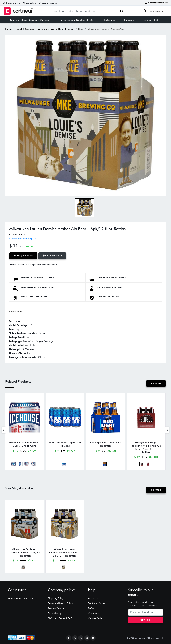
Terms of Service (56, 608)
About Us (93, 598)
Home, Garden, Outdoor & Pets (76, 20)
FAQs (91, 608)
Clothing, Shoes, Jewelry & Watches (30, 20)
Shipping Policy (56, 598)
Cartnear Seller (95, 618)
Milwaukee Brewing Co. (23, 238)
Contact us (93, 613)
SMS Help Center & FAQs (61, 618)
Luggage (129, 20)
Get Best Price (52, 256)
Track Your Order (96, 603)
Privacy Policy (55, 613)
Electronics (109, 20)
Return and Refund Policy (60, 603)
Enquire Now (23, 256)
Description (16, 312)
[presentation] (4, 430)
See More (156, 383)
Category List (152, 20)
